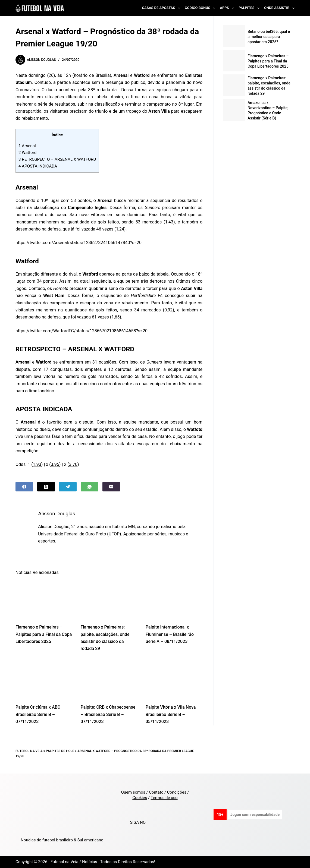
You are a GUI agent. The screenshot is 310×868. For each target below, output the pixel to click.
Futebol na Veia (29, 751)
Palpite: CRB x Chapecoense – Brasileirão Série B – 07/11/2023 (108, 714)
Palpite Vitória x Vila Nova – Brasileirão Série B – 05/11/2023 (173, 714)
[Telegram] (68, 487)
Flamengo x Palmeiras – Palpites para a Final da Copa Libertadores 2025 (44, 634)
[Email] (111, 487)
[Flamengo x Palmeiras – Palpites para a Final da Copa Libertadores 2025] (44, 599)
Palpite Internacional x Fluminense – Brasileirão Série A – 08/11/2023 (170, 634)
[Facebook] (24, 487)
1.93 (37, 464)
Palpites (250, 8)
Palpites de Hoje (60, 751)
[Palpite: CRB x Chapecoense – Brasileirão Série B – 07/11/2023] (109, 680)
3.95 (55, 464)
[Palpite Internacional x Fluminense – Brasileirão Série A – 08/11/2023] (174, 599)
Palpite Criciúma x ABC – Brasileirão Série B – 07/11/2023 (40, 714)
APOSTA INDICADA (38, 166)
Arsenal (27, 146)
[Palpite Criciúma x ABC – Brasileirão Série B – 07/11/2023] (44, 680)
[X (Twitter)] (46, 487)
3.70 (73, 464)
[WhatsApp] (90, 487)
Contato (156, 792)
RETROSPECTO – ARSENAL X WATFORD (57, 159)
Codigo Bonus (201, 8)
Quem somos (133, 792)
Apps (228, 8)
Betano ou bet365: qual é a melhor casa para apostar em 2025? (269, 37)
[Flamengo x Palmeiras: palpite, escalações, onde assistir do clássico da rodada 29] (109, 599)
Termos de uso (164, 798)
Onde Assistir (279, 8)
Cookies (140, 798)
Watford (28, 153)
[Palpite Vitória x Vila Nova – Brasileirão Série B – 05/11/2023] (174, 680)
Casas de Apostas (162, 8)
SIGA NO (139, 822)
